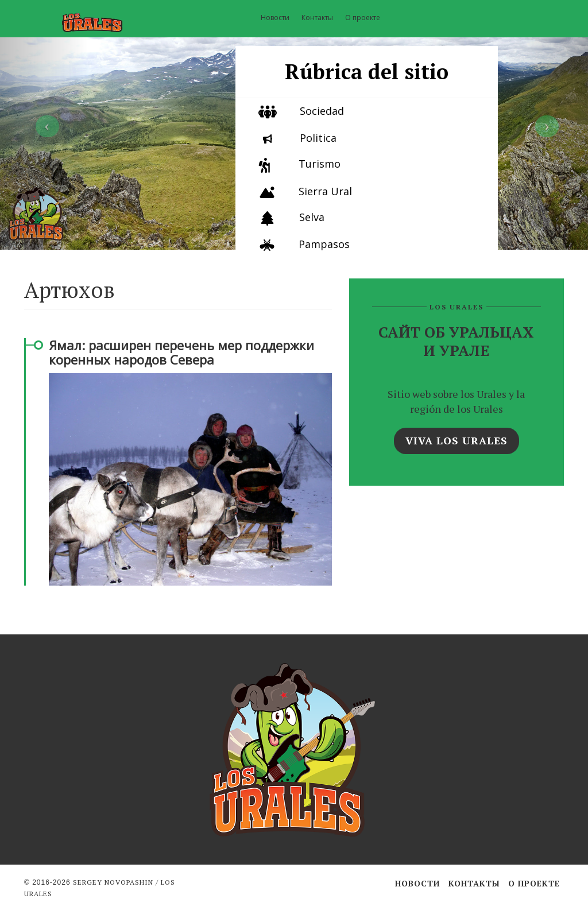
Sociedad (322, 111)
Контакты (317, 18)
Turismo (320, 164)
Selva (312, 217)
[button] (44, 125)
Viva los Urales (457, 440)
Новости (275, 18)
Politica (318, 138)
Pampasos (324, 244)
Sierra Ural (325, 191)
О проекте (363, 18)
